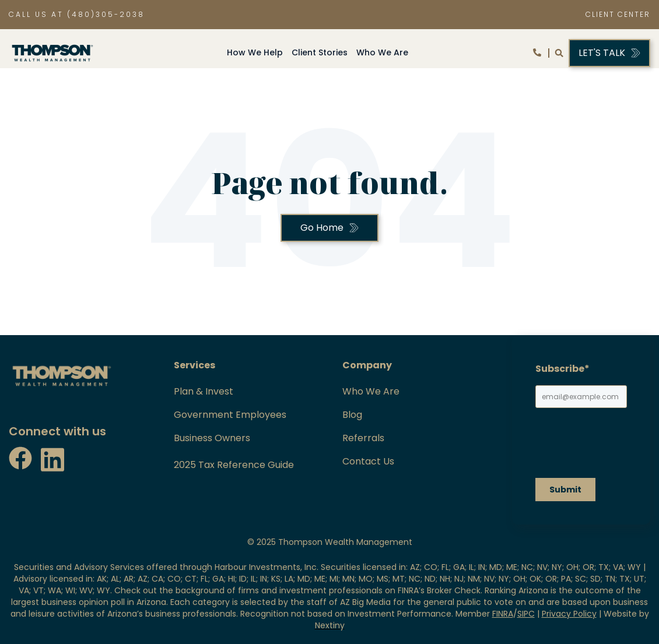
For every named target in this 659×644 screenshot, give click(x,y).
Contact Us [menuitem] (368, 462)
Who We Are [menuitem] (382, 52)
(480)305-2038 (106, 14)
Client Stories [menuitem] (320, 52)
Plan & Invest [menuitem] (204, 392)
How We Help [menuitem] (255, 52)
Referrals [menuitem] (363, 438)
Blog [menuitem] (352, 415)
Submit (565, 490)
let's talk (602, 53)
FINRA (503, 614)
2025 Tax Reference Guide (234, 465)
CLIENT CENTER (618, 14)
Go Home (322, 228)
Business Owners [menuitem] (212, 438)
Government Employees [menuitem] (230, 415)
